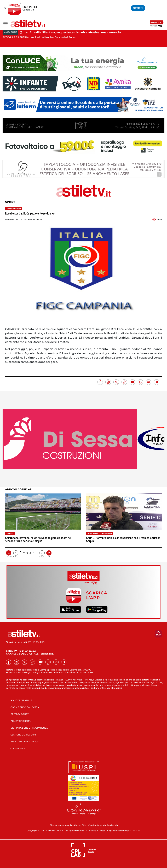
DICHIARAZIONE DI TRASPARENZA (29, 728)
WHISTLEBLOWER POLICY (25, 742)
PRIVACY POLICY (20, 714)
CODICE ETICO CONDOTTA (25, 707)
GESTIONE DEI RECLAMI (23, 735)
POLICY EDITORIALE (21, 700)
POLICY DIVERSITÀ (21, 721)
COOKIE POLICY (19, 748)
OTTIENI (138, 8)
